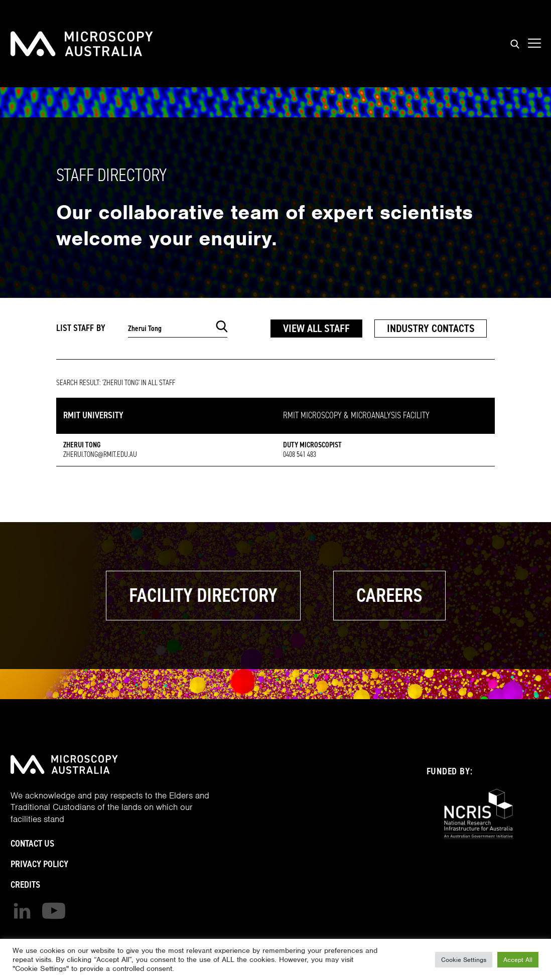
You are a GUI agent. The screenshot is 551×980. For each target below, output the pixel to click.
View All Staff (316, 328)
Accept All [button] (518, 960)
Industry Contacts (431, 328)
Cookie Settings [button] (464, 960)
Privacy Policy (39, 864)
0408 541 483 (300, 454)
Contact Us (32, 843)
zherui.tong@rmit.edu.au (100, 454)
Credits (25, 884)
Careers (389, 595)
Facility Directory (203, 595)
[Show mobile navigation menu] (534, 44)
